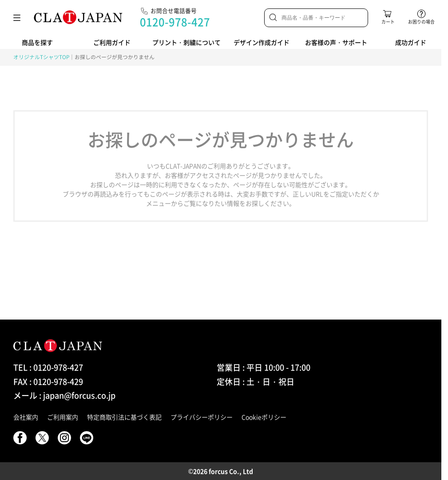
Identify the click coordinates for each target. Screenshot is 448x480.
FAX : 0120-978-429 (48, 382)
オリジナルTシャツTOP (41, 57)
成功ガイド (411, 42)
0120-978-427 (175, 22)
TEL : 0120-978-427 (48, 367)
